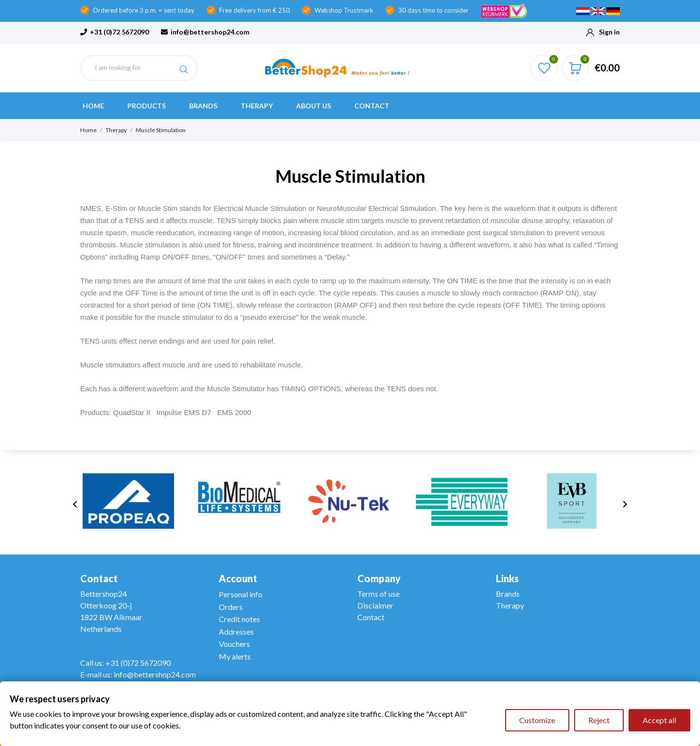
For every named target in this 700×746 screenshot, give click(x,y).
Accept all (659, 720)
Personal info (241, 594)
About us (314, 106)
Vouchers (234, 644)
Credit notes (239, 619)
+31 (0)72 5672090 (114, 32)
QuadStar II (132, 412)
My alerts (235, 656)
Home (93, 106)
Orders (231, 607)
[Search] (139, 68)
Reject (599, 720)
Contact (372, 106)
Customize (537, 720)
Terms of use (378, 594)
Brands (203, 106)
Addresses (236, 632)
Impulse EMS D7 (184, 412)
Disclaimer (375, 605)
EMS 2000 (234, 412)
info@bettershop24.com (205, 32)
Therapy (257, 106)
